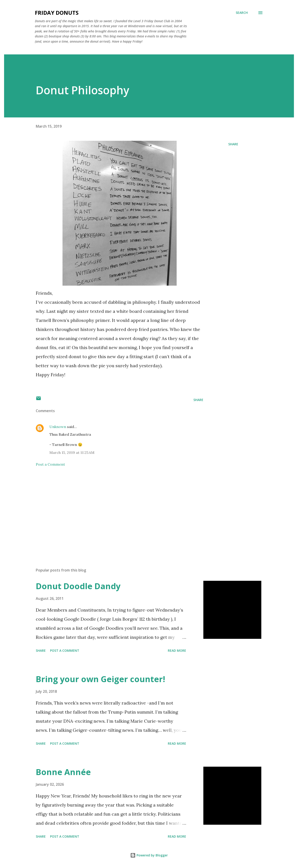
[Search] (242, 13)
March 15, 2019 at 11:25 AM (72, 452)
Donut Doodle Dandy (78, 586)
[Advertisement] (112, 511)
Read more (177, 650)
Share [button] (233, 144)
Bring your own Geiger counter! (100, 679)
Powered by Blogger (149, 855)
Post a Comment (50, 464)
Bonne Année (63, 772)
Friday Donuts (57, 13)
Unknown (58, 427)
